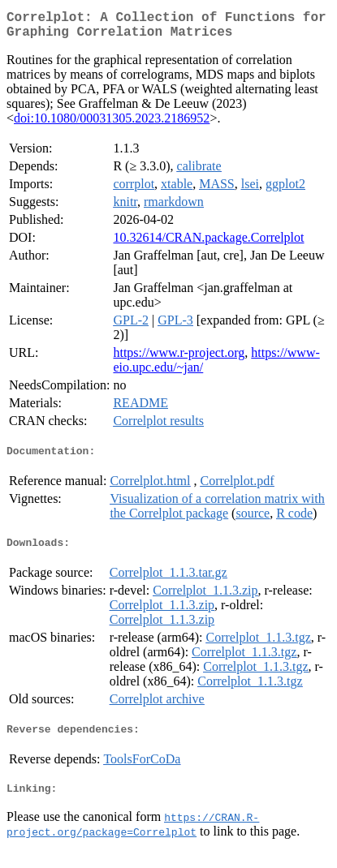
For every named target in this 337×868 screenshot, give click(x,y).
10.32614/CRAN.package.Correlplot (208, 244)
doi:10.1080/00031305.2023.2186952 (112, 125)
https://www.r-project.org (179, 359)
